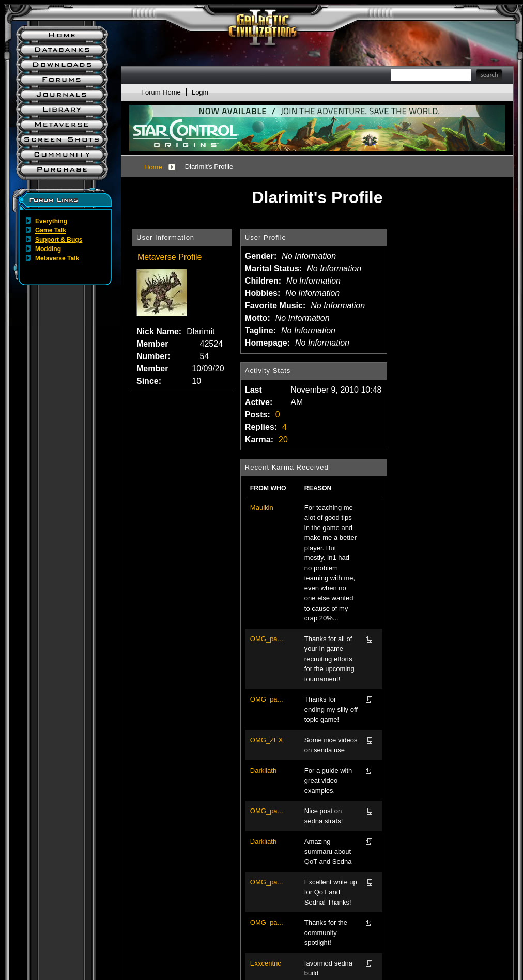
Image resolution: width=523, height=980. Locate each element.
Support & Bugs (59, 240)
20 (283, 439)
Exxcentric (266, 963)
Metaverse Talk (57, 258)
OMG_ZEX (267, 740)
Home (153, 167)
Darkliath (263, 771)
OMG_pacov (268, 639)
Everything (51, 221)
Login (200, 92)
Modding (48, 249)
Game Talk (51, 230)
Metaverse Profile (170, 257)
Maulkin (262, 508)
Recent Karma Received (287, 467)
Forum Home (161, 92)
